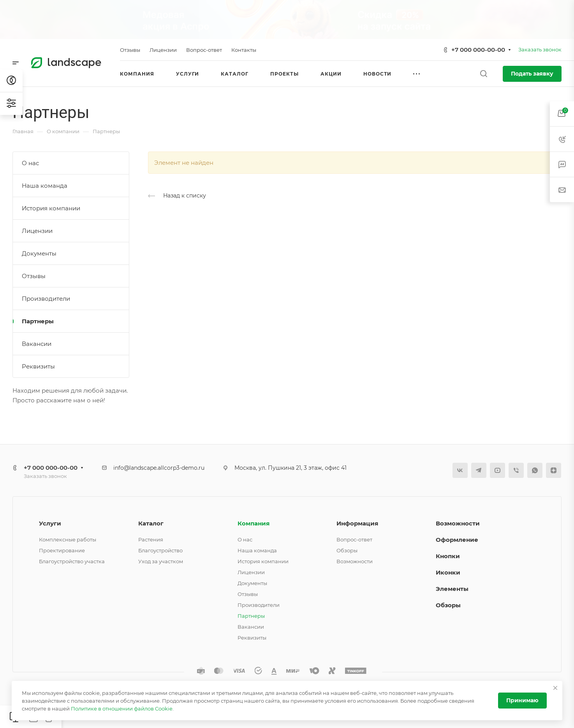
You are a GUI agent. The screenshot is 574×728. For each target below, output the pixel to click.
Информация (357, 523)
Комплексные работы (68, 539)
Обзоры (347, 550)
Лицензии (37, 231)
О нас (30, 163)
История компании (51, 208)
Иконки (448, 572)
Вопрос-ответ (354, 539)
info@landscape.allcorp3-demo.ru (159, 468)
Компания (254, 523)
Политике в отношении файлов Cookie (122, 709)
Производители (46, 299)
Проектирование (62, 550)
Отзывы (34, 276)
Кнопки (448, 556)
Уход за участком (161, 561)
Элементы (452, 589)
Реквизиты (38, 366)
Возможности (355, 561)
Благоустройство (160, 550)
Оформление (457, 540)
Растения (151, 539)
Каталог (151, 523)
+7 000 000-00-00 (478, 50)
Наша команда (45, 186)
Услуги (50, 523)
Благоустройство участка (72, 561)
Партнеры (38, 321)
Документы (39, 253)
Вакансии (37, 344)
